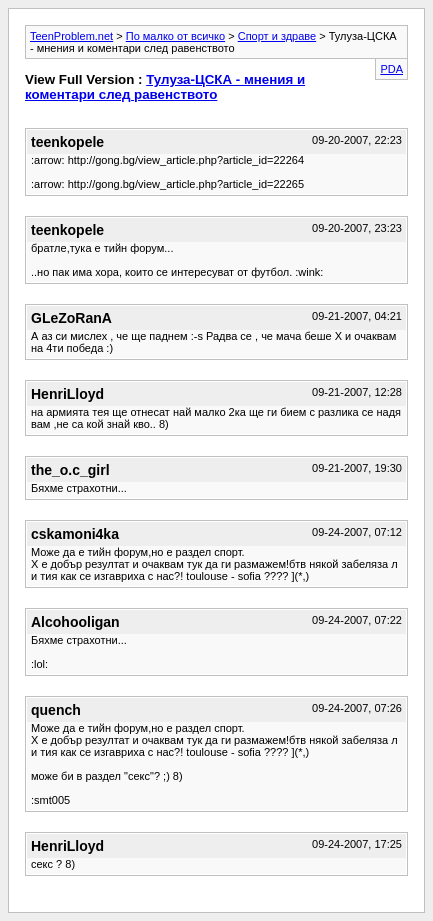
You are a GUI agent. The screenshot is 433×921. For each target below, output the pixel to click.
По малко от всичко (175, 36)
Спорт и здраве (277, 36)
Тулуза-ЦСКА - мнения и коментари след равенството (165, 87)
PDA (391, 69)
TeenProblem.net (71, 36)
